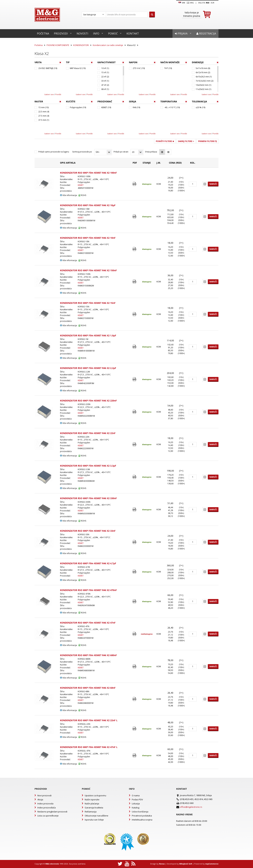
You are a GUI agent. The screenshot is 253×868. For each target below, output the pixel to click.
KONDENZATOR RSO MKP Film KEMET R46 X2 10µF (88, 205)
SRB (182, 3)
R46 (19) (136, 107)
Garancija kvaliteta (94, 808)
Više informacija (68, 195)
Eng (190, 3)
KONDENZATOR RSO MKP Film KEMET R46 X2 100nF (88, 173)
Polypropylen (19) (78, 107)
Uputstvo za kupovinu (95, 795)
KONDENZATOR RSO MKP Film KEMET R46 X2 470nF (88, 590)
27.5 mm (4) (44, 116)
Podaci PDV (137, 800)
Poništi (58, 94)
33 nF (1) (105, 81)
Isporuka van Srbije (94, 820)
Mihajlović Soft (186, 864)
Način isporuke (92, 800)
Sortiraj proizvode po (82, 152)
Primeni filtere (207, 141)
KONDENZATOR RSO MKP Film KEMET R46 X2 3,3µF (88, 466)
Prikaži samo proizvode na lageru (54, 152)
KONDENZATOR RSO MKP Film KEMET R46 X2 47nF (88, 623)
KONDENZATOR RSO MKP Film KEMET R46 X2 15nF (88, 303)
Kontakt (133, 34)
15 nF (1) (105, 72)
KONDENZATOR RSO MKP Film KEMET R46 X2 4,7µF (88, 563)
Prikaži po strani (121, 152)
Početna (43, 34)
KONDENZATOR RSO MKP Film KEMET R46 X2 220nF (88, 401)
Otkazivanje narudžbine (96, 816)
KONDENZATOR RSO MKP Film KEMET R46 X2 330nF (88, 498)
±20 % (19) (200, 107)
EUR (213, 3)
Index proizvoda (45, 804)
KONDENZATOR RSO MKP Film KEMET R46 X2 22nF (88, 433)
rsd (208, 3)
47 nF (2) (105, 85)
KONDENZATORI (81, 45)
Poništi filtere (165, 141)
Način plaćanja (92, 804)
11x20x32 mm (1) (203, 89)
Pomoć (113, 34)
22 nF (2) (105, 77)
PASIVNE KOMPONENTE (58, 45)
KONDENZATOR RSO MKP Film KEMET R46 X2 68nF (88, 688)
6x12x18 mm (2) (203, 72)
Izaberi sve (49, 94)
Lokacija (136, 804)
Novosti (82, 34)
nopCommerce (212, 864)
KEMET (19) (106, 107)
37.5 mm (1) (44, 120)
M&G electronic (52, 864)
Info (96, 34)
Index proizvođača (47, 808)
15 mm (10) (43, 107)
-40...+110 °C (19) (172, 107)
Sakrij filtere (186, 141)
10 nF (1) (105, 68)
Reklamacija (91, 812)
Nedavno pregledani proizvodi (52, 812)
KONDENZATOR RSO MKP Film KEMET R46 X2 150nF (88, 270)
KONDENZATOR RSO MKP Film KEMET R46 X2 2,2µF (88, 368)
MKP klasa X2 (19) (78, 68)
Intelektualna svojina (142, 820)
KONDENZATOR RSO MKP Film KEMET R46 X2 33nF (88, 531)
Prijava (181, 34)
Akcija (40, 800)
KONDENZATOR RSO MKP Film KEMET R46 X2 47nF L (89, 747)
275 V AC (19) (139, 68)
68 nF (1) (105, 89)
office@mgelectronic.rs (191, 807)
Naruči (213, 184)
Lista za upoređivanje (48, 816)
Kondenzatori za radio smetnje (108, 45)
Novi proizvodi (44, 795)
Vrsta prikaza (151, 152)
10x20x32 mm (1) (203, 85)
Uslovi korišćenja (140, 812)
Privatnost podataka (142, 816)
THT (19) (168, 68)
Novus (162, 864)
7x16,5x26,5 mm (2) (205, 81)
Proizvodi (61, 34)
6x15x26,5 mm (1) (204, 77)
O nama (136, 795)
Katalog (136, 808)
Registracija (206, 34)
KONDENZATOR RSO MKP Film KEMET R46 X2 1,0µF (88, 335)
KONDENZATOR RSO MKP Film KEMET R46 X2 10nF (88, 238)
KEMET (81, 185)
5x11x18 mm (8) (203, 68)
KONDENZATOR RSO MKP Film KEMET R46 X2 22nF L (89, 720)
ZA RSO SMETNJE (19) (48, 68)
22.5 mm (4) (44, 112)
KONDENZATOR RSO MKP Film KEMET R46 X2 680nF (88, 655)
